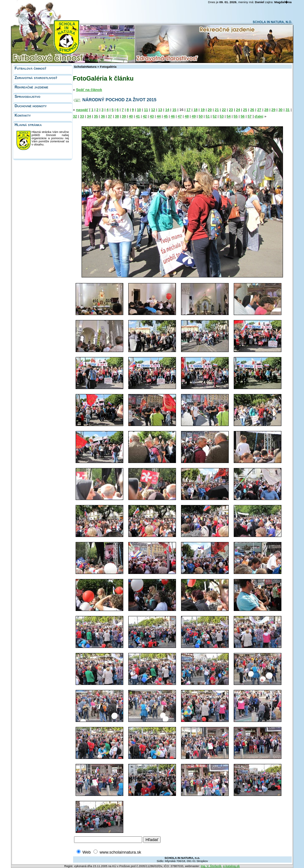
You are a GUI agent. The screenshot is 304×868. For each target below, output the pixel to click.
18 (196, 110)
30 (281, 110)
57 (250, 116)
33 (82, 116)
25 (245, 110)
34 (89, 116)
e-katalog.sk (231, 866)
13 (160, 110)
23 (231, 110)
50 (201, 116)
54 (229, 116)
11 (146, 110)
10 (139, 110)
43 (152, 116)
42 (145, 116)
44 (159, 116)
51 (208, 116)
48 (187, 116)
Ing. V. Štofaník (211, 866)
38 (117, 116)
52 (215, 116)
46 (173, 116)
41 (138, 116)
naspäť (82, 110)
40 (131, 116)
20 (210, 110)
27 (259, 110)
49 (194, 116)
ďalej (259, 116)
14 (167, 110)
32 (75, 116)
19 (203, 110)
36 (103, 116)
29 (273, 110)
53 (222, 116)
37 (110, 116)
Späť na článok (89, 90)
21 (217, 110)
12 (153, 110)
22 (224, 110)
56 (243, 116)
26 (252, 110)
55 (236, 116)
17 (188, 110)
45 (166, 116)
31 (288, 110)
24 (238, 110)
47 (180, 116)
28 (267, 110)
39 (124, 116)
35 (96, 116)
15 (174, 110)
